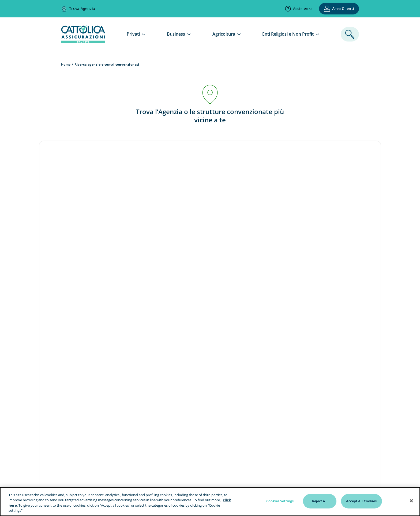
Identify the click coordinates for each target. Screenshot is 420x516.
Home (66, 64)
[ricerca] (350, 34)
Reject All (320, 501)
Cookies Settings (280, 501)
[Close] (411, 501)
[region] (210, 502)
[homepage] (83, 42)
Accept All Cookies (361, 501)
